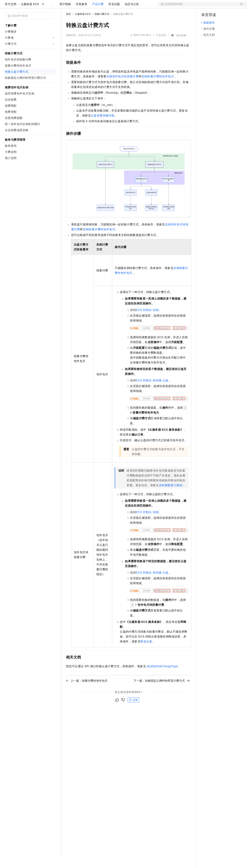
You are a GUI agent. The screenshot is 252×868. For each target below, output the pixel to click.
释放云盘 (146, 654)
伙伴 (110, 7)
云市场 (99, 7)
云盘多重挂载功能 (103, 128)
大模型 (42, 7)
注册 (225, 7)
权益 (78, 7)
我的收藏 (181, 48)
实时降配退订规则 (171, 498)
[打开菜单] (7, 7)
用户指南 (65, 17)
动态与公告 (132, 17)
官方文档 (11, 17)
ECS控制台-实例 (147, 323)
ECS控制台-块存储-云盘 (152, 393)
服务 (120, 7)
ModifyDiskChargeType (162, 679)
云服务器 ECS (30, 17)
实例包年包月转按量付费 (122, 89)
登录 (240, 7)
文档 (197, 7)
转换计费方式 (102, 27)
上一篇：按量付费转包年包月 (87, 694)
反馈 (133, 713)
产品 (53, 7)
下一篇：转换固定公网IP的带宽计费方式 (162, 694)
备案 (206, 7)
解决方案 (66, 7)
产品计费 (98, 17)
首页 (68, 27)
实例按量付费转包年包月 (158, 89)
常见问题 (114, 17)
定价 (88, 7)
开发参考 (81, 17)
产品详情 (161, 48)
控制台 (216, 7)
